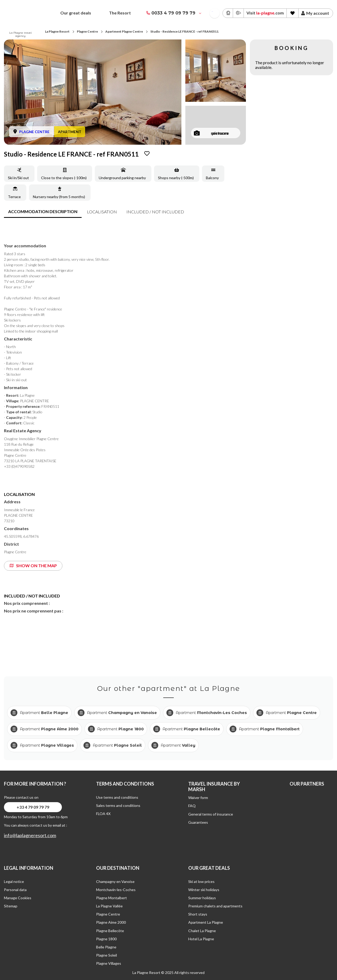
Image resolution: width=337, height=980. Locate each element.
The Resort (120, 13)
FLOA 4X (103, 814)
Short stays (198, 914)
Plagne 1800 (106, 939)
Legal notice (14, 881)
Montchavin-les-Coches (116, 890)
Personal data (15, 890)
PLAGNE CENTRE (34, 132)
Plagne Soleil (106, 955)
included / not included (155, 212)
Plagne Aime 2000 (111, 922)
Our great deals (76, 13)
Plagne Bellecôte (110, 931)
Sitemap (11, 906)
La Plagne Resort (57, 31)
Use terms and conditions (117, 797)
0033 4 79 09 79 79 (173, 13)
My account (315, 13)
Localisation (102, 212)
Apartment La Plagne (206, 922)
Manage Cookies (18, 898)
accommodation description (43, 211)
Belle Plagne (106, 947)
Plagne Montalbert (111, 898)
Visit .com (265, 13)
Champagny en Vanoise (115, 881)
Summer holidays (202, 898)
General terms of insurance (211, 814)
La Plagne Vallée (109, 906)
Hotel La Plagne (201, 939)
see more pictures (212, 133)
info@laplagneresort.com (30, 835)
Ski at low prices (201, 881)
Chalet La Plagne (202, 931)
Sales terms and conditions (118, 805)
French (212, 11)
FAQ (192, 806)
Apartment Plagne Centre (124, 31)
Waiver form (198, 798)
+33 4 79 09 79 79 (33, 807)
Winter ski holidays (204, 890)
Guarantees (198, 822)
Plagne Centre (87, 31)
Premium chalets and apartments (215, 906)
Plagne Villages (109, 963)
